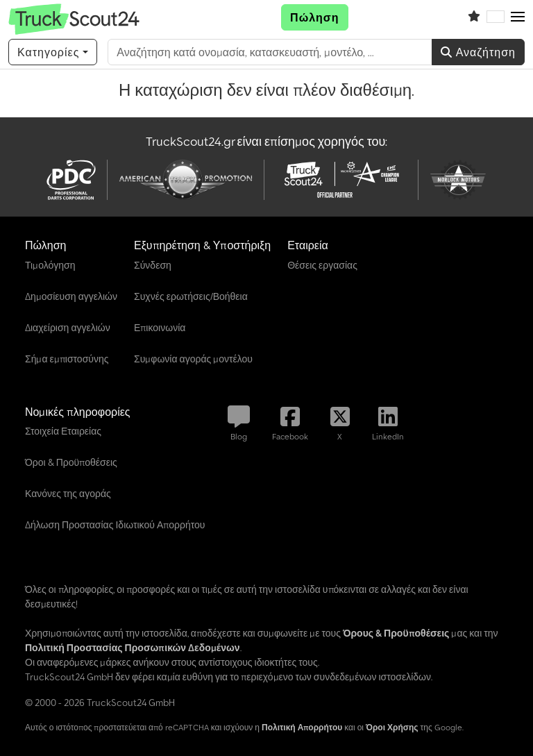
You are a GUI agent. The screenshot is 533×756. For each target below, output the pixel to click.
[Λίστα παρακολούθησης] (474, 17)
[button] (518, 17)
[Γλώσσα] (496, 17)
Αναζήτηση (478, 52)
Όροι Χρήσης (392, 727)
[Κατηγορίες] (53, 52)
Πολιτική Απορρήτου (302, 727)
